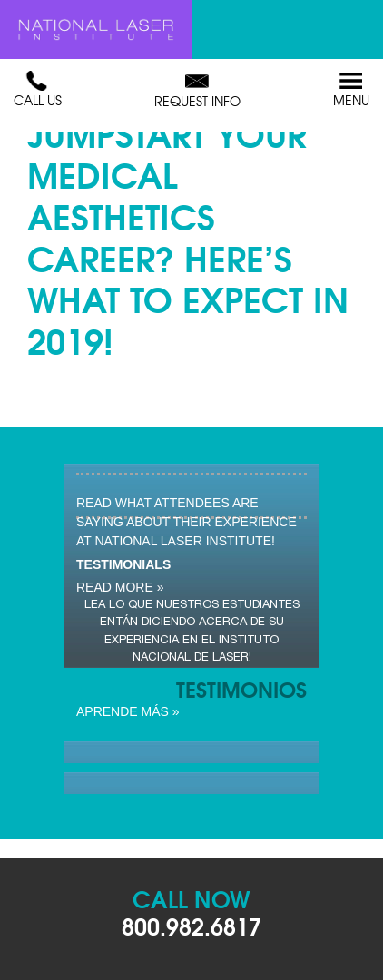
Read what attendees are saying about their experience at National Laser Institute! (187, 522)
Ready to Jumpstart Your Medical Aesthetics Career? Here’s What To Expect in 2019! (188, 215)
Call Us (38, 90)
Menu (351, 90)
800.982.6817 (191, 925)
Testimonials (123, 564)
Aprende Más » (128, 711)
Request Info (197, 91)
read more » (120, 587)
